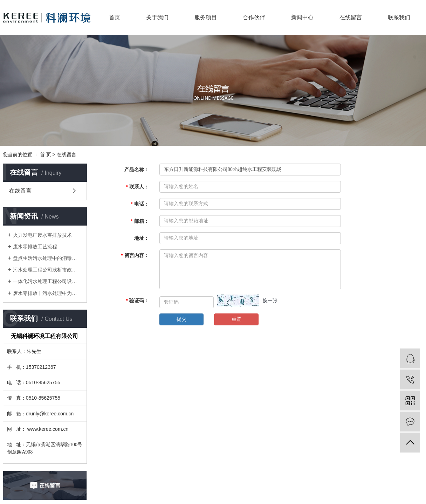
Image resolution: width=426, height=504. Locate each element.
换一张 (270, 301)
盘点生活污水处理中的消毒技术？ (47, 258)
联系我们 (399, 17)
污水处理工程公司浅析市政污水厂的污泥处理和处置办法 (47, 270)
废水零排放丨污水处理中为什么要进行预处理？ (47, 293)
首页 (115, 17)
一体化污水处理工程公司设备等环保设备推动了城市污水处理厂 (47, 281)
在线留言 (351, 17)
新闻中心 (302, 17)
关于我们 (157, 17)
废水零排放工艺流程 (35, 247)
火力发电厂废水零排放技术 (42, 235)
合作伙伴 (254, 17)
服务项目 (206, 17)
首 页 (46, 154)
